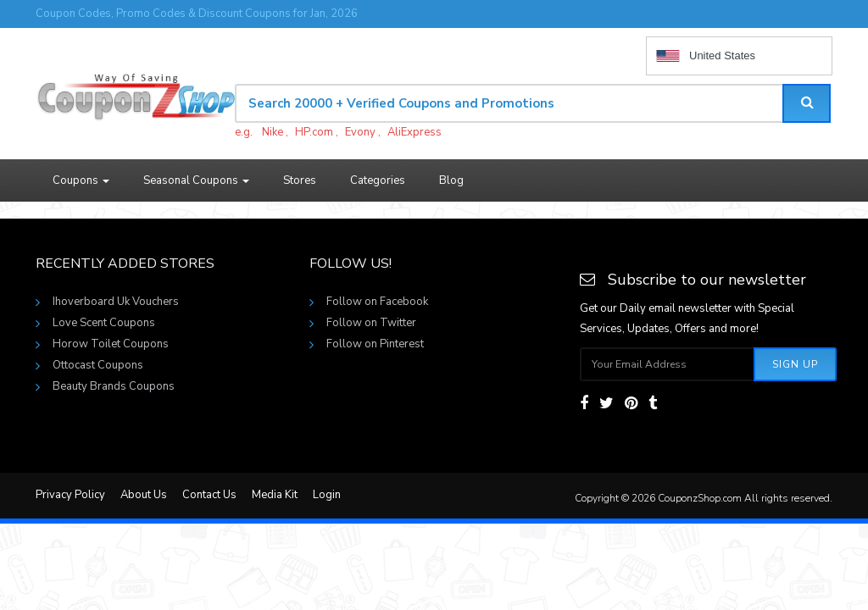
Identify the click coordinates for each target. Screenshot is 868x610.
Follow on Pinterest (375, 344)
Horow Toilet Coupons (111, 344)
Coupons (81, 180)
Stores (300, 180)
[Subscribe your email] (668, 364)
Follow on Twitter (371, 323)
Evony (360, 132)
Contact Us (209, 495)
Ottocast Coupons (98, 365)
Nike (273, 132)
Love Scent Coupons (104, 323)
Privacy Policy (70, 495)
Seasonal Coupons (196, 180)
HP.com (314, 132)
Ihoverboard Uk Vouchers (116, 302)
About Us (144, 495)
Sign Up (795, 364)
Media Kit (275, 495)
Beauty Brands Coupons (114, 386)
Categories (378, 180)
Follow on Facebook (377, 302)
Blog (451, 180)
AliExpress (415, 132)
